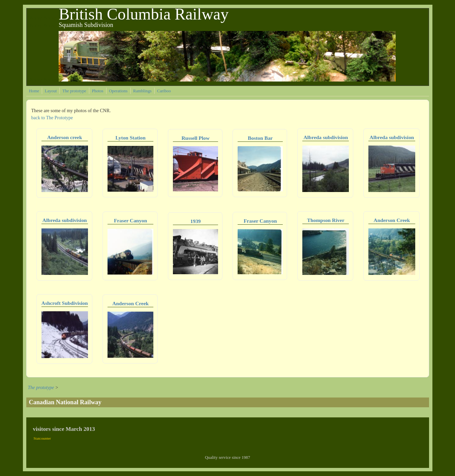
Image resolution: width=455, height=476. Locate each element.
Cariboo (164, 91)
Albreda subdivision (326, 137)
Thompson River (326, 220)
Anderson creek (65, 137)
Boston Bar (260, 138)
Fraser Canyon (130, 220)
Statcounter (42, 438)
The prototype (74, 91)
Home (34, 91)
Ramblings (142, 91)
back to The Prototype (52, 118)
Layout (51, 91)
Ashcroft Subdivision (65, 303)
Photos (97, 91)
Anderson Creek (392, 220)
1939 (196, 221)
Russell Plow (195, 138)
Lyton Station (130, 138)
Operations (118, 91)
